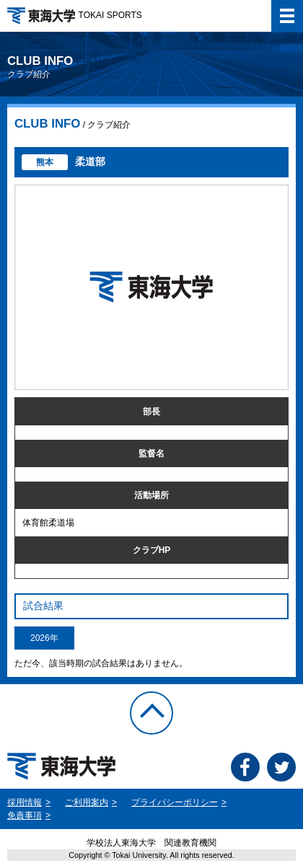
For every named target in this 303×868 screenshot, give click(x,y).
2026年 (44, 638)
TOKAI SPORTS (75, 15)
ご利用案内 (87, 802)
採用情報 (25, 802)
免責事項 (25, 815)
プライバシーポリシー (175, 802)
